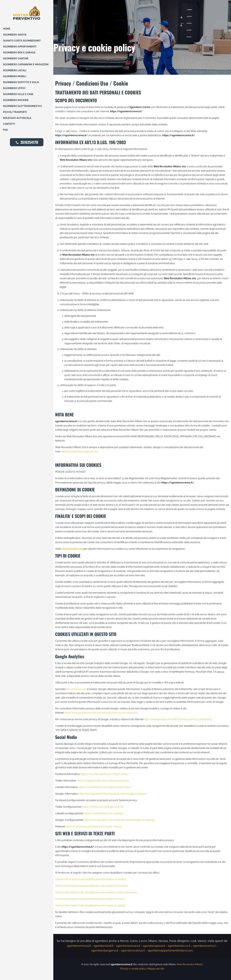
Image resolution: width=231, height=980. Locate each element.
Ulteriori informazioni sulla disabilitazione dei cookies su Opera (90, 906)
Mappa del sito (156, 969)
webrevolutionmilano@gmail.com (79, 451)
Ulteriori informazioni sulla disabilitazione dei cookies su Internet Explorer (96, 892)
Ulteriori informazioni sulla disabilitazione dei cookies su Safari (90, 899)
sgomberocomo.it (204, 946)
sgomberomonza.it (79, 946)
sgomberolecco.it (179, 946)
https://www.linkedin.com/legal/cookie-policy (105, 787)
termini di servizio (77, 689)
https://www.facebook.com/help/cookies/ (105, 774)
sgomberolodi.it (103, 946)
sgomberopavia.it (154, 946)
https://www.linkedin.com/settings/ (104, 813)
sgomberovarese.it (133, 950)
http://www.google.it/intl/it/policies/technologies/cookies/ (113, 794)
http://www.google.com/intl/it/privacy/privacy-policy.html (178, 719)
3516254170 (27, 142)
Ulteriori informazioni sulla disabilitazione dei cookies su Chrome (91, 886)
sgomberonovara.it (128, 946)
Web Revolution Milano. (190, 964)
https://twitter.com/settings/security (103, 807)
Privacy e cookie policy (133, 969)
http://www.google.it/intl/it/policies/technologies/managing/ (120, 820)
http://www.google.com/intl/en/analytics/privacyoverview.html (101, 713)
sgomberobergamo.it (105, 950)
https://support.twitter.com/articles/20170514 (103, 781)
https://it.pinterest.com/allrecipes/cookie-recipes (94, 827)
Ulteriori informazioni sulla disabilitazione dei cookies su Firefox (90, 879)
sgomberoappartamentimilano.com (170, 950)
